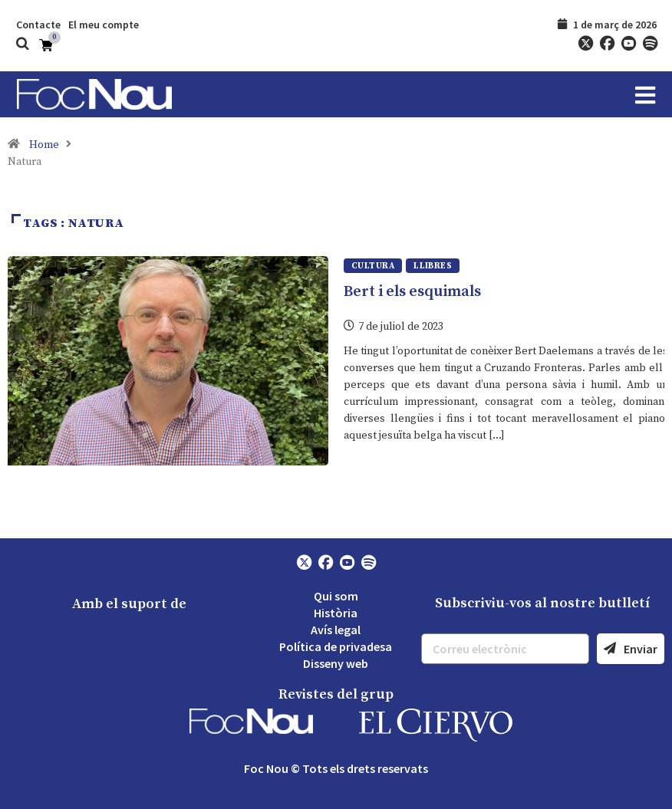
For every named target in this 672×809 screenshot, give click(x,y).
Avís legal (336, 630)
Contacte (38, 25)
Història (336, 613)
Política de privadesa (336, 646)
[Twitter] (585, 44)
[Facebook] (607, 44)
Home (44, 145)
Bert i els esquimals (412, 292)
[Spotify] (650, 44)
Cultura (373, 266)
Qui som (336, 596)
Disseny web (336, 663)
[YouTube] (628, 44)
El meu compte (104, 25)
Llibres (433, 266)
